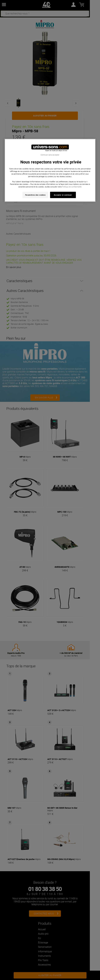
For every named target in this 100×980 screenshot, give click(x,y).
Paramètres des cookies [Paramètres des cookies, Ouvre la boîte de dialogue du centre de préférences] (35, 195)
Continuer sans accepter (50, 155)
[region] (50, 170)
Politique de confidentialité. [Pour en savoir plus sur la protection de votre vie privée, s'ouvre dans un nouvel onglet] (72, 187)
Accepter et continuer (63, 195)
